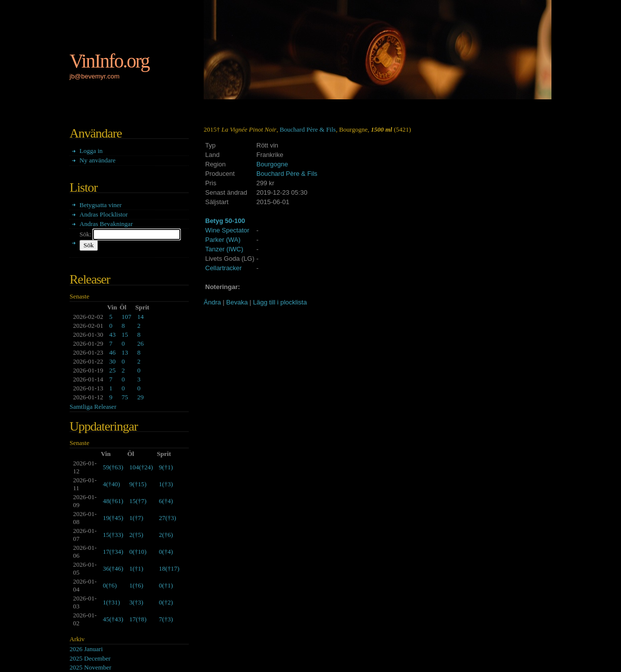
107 (127, 317)
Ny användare (98, 160)
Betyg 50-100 (225, 221)
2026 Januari (86, 649)
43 (113, 335)
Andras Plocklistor (104, 214)
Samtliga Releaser (93, 407)
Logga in (91, 151)
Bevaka (237, 302)
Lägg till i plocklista (280, 302)
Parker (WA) (223, 240)
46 (113, 352)
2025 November (90, 667)
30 (113, 361)
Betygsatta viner (101, 205)
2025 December (90, 658)
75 (125, 397)
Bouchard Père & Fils (308, 129)
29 (140, 397)
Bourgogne (272, 164)
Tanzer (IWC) (224, 249)
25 (113, 370)
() (113, 467)
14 (140, 317)
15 (125, 335)
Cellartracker (224, 268)
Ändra (212, 302)
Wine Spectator (227, 230)
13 (125, 352)
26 (140, 343)
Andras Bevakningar (106, 224)
